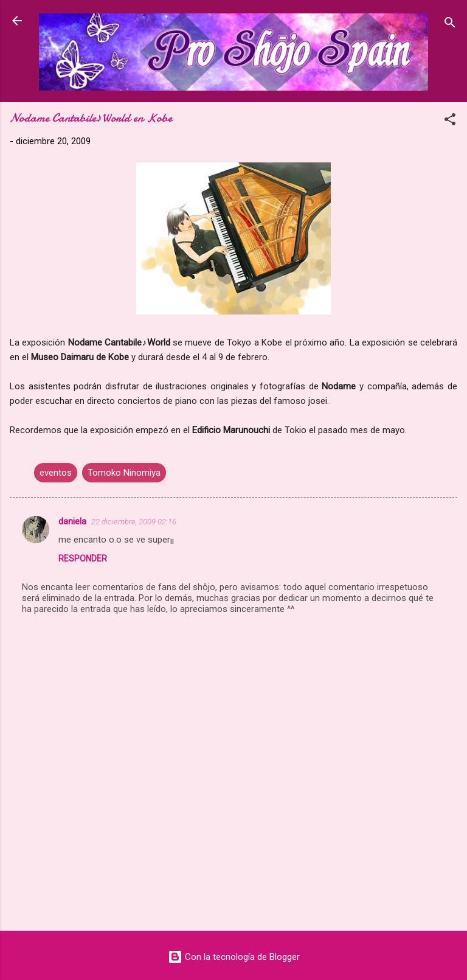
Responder (83, 558)
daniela (72, 521)
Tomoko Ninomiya (124, 473)
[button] (450, 121)
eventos (56, 473)
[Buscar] (450, 25)
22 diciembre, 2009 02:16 (134, 522)
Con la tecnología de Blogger (234, 957)
